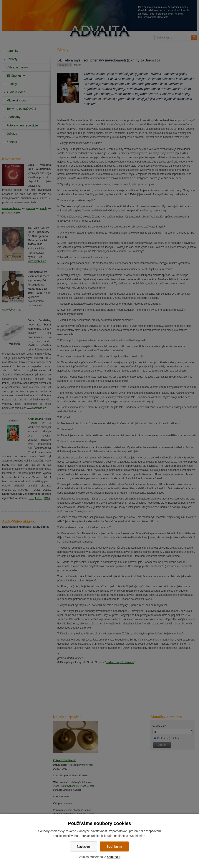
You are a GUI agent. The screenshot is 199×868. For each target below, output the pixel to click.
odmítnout (114, 857)
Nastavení (84, 846)
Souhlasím (114, 846)
